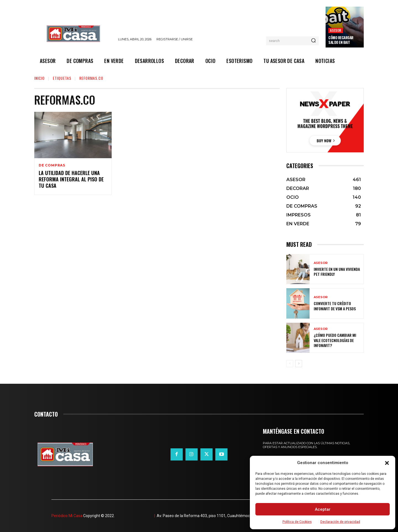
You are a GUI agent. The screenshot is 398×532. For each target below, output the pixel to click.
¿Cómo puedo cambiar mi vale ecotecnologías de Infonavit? (335, 340)
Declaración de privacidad (340, 522)
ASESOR (336, 30)
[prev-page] (290, 364)
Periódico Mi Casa (67, 516)
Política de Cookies (297, 522)
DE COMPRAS (52, 165)
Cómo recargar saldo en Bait (341, 40)
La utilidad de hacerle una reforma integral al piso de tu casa (71, 179)
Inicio (40, 78)
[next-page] (299, 364)
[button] (387, 463)
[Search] (313, 41)
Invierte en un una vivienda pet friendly (337, 272)
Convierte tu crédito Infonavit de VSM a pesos (335, 306)
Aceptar (323, 509)
